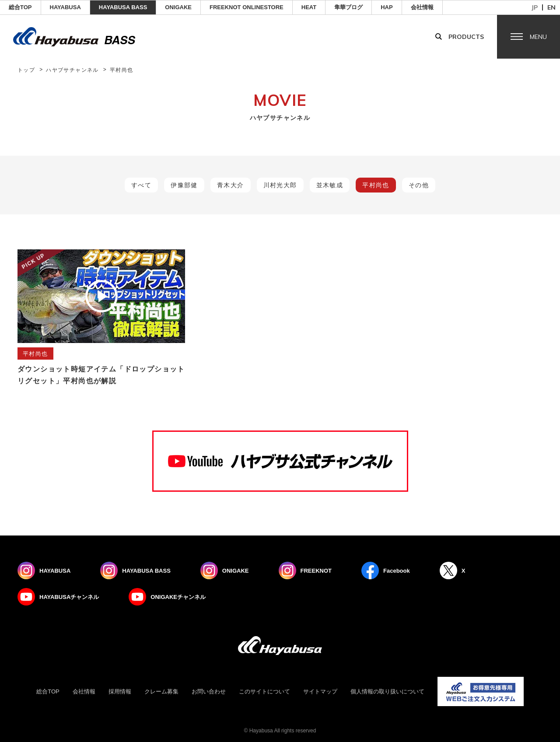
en (551, 7)
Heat (309, 7)
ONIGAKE (178, 7)
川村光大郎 (280, 185)
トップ (26, 70)
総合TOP (20, 7)
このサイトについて (264, 691)
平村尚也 (376, 185)
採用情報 (120, 691)
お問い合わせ (209, 691)
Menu (538, 37)
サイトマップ (320, 691)
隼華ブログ (348, 7)
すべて (141, 185)
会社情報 (422, 7)
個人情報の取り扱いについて (387, 691)
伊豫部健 (184, 185)
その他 (419, 185)
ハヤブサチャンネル (72, 70)
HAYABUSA (65, 7)
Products (466, 37)
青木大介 (231, 185)
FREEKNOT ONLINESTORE (247, 7)
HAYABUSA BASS (123, 7)
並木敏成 (330, 185)
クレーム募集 (161, 691)
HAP (387, 7)
